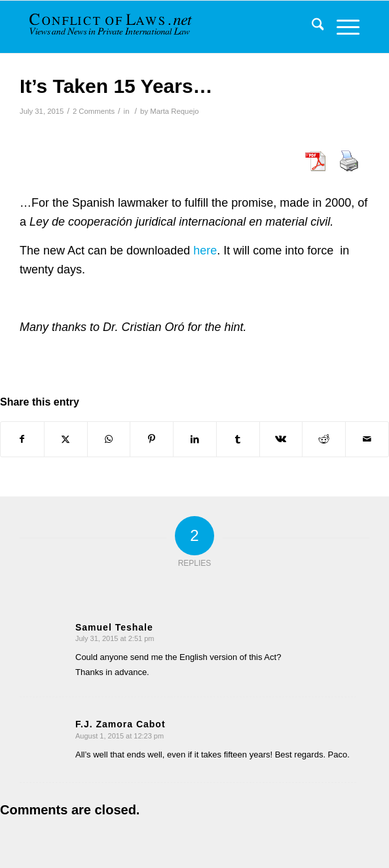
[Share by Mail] (367, 439)
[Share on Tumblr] (238, 439)
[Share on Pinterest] (152, 439)
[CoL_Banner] (112, 27)
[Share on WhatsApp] (109, 439)
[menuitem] (311, 27)
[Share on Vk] (281, 439)
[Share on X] (66, 439)
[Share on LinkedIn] (195, 439)
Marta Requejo (174, 111)
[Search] (311, 27)
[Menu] (342, 27)
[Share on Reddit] (324, 439)
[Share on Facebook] (22, 439)
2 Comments (94, 111)
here (205, 251)
